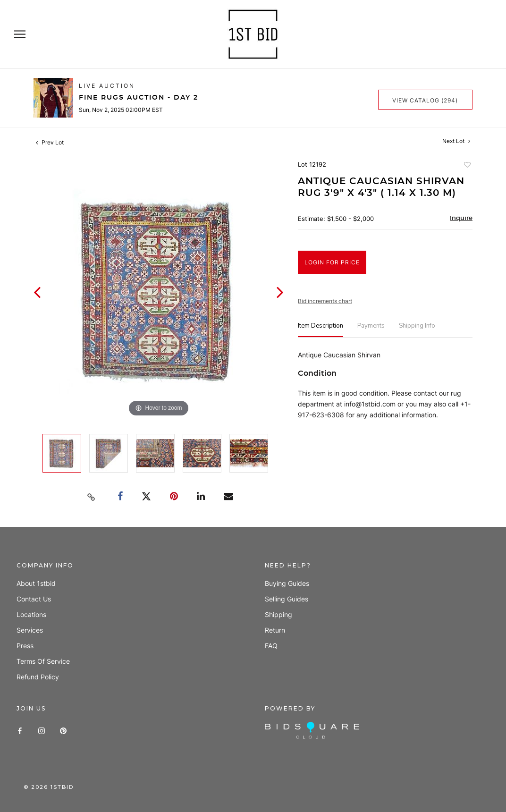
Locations (31, 614)
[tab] (320, 330)
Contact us (34, 599)
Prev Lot (50, 142)
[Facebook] (20, 730)
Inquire (461, 218)
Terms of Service (43, 661)
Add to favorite (467, 166)
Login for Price (332, 262)
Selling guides (287, 599)
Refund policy (38, 677)
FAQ (271, 646)
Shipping (278, 614)
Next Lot (456, 141)
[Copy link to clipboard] (92, 497)
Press (25, 646)
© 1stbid (49, 787)
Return (275, 630)
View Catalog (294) (425, 100)
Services (30, 630)
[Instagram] (42, 730)
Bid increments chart (325, 301)
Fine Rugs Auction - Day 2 (139, 98)
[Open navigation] (20, 34)
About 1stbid (36, 583)
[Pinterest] (63, 730)
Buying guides (287, 583)
